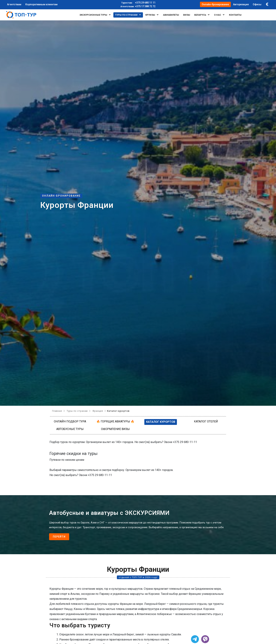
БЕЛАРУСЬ (202, 15)
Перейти (59, 537)
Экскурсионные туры (95, 15)
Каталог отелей (206, 421)
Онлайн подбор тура (70, 421)
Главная (57, 411)
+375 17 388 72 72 (138, 7)
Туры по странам (128, 15)
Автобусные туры (70, 429)
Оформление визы (115, 429)
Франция (98, 411)
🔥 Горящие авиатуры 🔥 (115, 421)
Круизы (152, 15)
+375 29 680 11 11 (138, 3)
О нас (219, 15)
